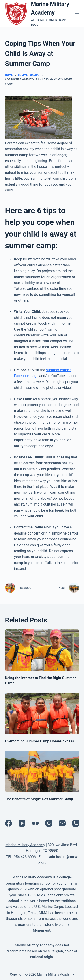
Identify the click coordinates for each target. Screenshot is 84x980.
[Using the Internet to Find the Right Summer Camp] (42, 650)
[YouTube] (22, 823)
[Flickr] (35, 823)
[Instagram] (49, 823)
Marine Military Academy (25, 845)
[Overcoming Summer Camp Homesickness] (42, 713)
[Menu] (77, 14)
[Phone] (76, 823)
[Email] (62, 823)
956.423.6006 (25, 857)
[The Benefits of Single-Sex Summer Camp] (42, 771)
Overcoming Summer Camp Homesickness (40, 741)
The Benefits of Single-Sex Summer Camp (39, 799)
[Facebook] (9, 823)
